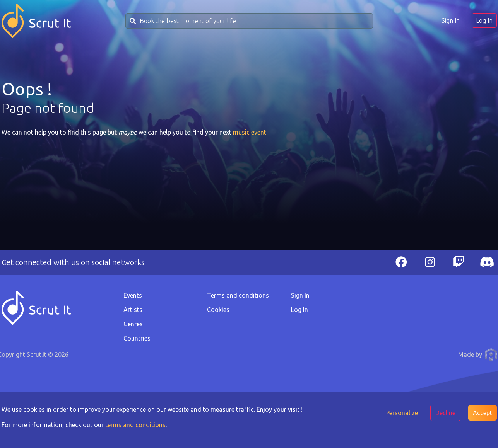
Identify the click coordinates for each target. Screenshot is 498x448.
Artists (133, 310)
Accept (483, 413)
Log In (484, 20)
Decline (445, 413)
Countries (137, 338)
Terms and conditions (238, 295)
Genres (133, 324)
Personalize (402, 413)
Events (133, 295)
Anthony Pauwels (491, 355)
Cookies (218, 310)
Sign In (451, 20)
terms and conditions (135, 425)
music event (250, 132)
